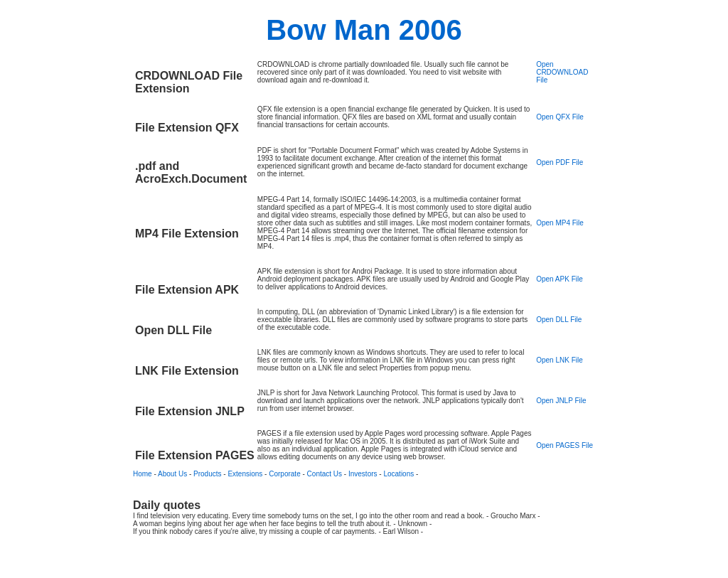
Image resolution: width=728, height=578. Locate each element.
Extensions (245, 474)
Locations (398, 474)
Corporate (284, 474)
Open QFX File (560, 117)
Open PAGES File (564, 445)
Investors (363, 474)
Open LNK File (560, 360)
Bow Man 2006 (364, 30)
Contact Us (325, 474)
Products (207, 474)
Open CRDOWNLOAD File (562, 72)
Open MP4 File (560, 223)
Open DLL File (559, 320)
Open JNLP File (561, 401)
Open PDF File (560, 162)
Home (143, 474)
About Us (172, 474)
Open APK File (560, 279)
